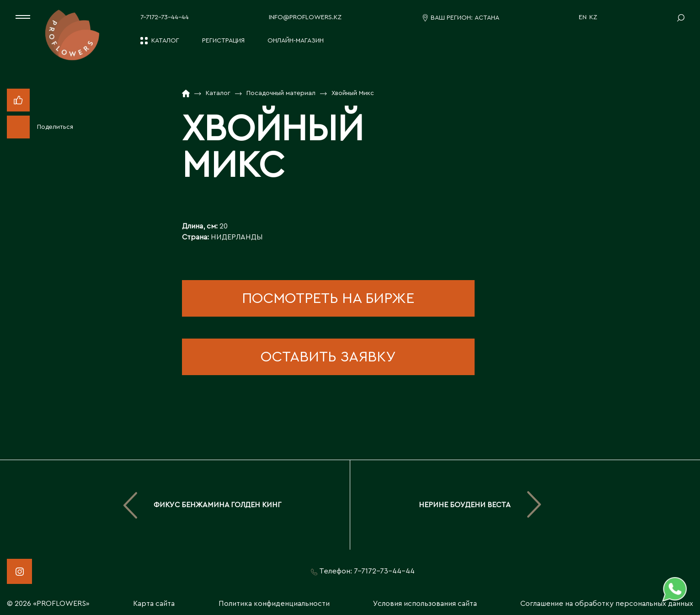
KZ (593, 17)
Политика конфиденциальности (274, 604)
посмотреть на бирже (328, 298)
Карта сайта (154, 604)
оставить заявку (328, 357)
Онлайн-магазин (296, 41)
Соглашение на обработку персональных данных (607, 604)
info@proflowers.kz (305, 17)
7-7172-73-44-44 (165, 17)
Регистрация (223, 41)
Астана (487, 18)
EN (583, 17)
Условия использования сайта (425, 604)
